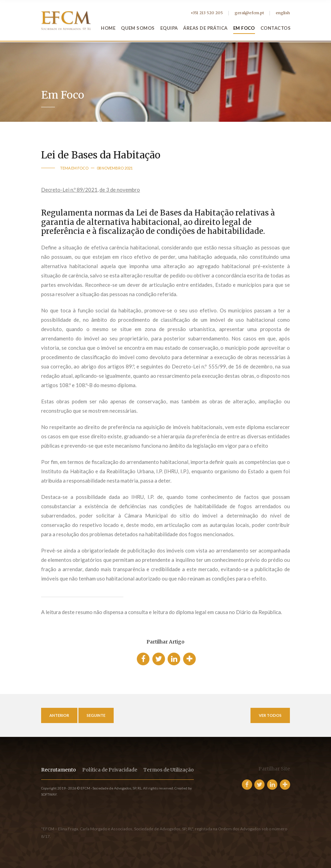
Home (108, 28)
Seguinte (96, 715)
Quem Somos (138, 28)
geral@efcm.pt (249, 13)
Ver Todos (270, 715)
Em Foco (244, 28)
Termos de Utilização (169, 770)
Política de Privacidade (110, 770)
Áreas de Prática (205, 28)
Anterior (59, 715)
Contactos (276, 28)
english (283, 13)
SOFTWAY (49, 794)
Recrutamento (59, 770)
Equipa (169, 28)
